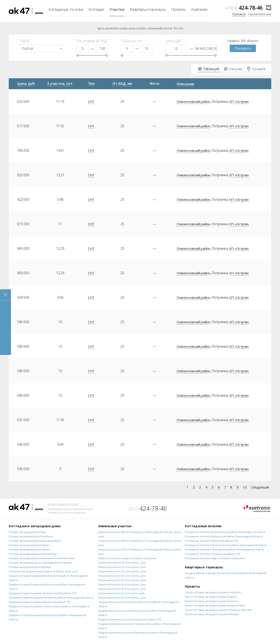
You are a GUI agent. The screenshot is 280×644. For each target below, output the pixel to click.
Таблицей (209, 69)
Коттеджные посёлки (66, 9)
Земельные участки (115, 526)
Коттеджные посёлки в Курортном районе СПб (212, 541)
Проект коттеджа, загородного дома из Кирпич (211, 601)
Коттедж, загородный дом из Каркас (29, 545)
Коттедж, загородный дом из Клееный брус (33, 554)
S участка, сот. (60, 83)
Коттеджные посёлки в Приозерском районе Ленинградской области (224, 549)
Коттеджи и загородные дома (35, 526)
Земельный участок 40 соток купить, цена (122, 584)
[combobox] (42, 48)
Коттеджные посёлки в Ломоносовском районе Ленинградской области (226, 545)
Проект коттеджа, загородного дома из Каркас (211, 597)
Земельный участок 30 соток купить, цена (122, 580)
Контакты (239, 14)
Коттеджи (96, 9)
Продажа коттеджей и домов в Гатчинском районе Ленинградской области (51, 598)
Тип (91, 83)
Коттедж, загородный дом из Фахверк (30, 567)
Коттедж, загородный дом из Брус (28, 532)
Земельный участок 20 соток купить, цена (122, 576)
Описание (185, 84)
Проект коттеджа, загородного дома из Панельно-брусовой (218, 610)
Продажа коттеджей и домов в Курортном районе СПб (39, 602)
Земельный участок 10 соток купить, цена (122, 563)
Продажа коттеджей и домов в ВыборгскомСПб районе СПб (43, 593)
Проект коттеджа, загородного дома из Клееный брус (215, 605)
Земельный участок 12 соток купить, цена (122, 567)
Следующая (260, 487)
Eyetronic (257, 509)
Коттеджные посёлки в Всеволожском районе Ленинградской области (225, 532)
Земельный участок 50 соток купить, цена (122, 589)
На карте (256, 69)
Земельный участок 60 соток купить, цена (122, 598)
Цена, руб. (26, 83)
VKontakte (269, 8)
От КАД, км (122, 83)
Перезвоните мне (260, 14)
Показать (243, 48)
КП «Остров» (239, 101)
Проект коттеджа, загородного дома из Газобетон (213, 592)
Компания (199, 9)
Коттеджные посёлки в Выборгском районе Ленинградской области (224, 536)
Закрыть (5, 295)
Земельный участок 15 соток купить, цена (122, 571)
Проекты (178, 9)
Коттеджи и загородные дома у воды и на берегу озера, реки (43, 571)
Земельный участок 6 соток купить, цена (121, 593)
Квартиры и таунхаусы (148, 9)
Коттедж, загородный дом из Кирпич (29, 549)
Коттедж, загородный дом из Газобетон (31, 536)
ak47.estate (26, 507)
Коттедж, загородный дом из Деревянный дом (35, 541)
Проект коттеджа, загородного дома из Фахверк (212, 614)
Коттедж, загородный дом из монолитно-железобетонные (42, 558)
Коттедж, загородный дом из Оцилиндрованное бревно (40, 563)
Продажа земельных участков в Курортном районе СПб (129, 619)
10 (245, 487)
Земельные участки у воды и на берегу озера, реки (127, 558)
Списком (233, 69)
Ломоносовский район (193, 101)
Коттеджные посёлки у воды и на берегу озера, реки (215, 558)
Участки (117, 9)
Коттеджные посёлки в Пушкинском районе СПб (212, 554)
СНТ (91, 101)
